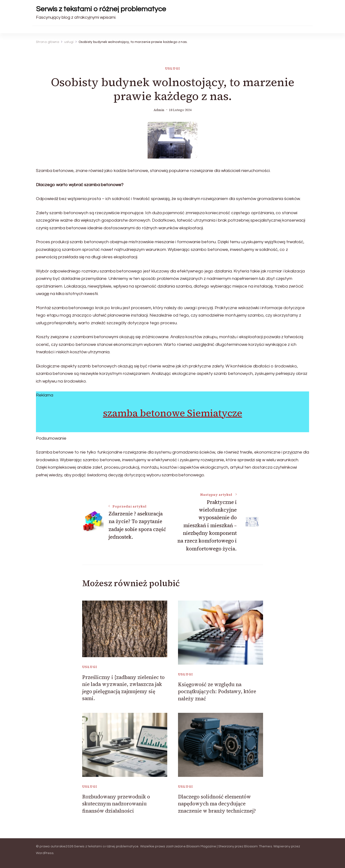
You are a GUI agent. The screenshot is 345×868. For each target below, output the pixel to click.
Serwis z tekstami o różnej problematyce (101, 9)
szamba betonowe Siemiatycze (173, 413)
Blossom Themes (258, 846)
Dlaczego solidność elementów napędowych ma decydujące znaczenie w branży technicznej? (217, 804)
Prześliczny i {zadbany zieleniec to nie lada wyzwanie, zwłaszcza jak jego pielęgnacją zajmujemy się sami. (123, 688)
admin (159, 110)
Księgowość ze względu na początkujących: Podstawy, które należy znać (217, 691)
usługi (173, 68)
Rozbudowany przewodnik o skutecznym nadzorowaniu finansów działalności (116, 804)
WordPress (45, 853)
